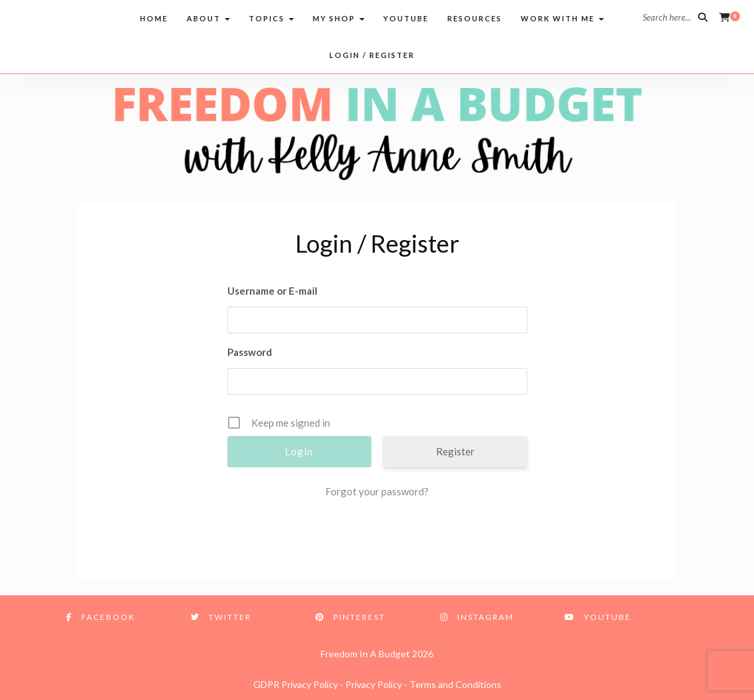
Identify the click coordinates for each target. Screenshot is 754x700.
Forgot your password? (377, 491)
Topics (271, 18)
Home (154, 18)
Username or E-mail (272, 291)
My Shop (339, 18)
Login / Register (372, 55)
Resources (475, 18)
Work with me (562, 18)
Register (455, 451)
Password (250, 352)
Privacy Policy (374, 684)
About (208, 18)
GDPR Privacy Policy (296, 684)
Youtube (406, 18)
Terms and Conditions (455, 684)
